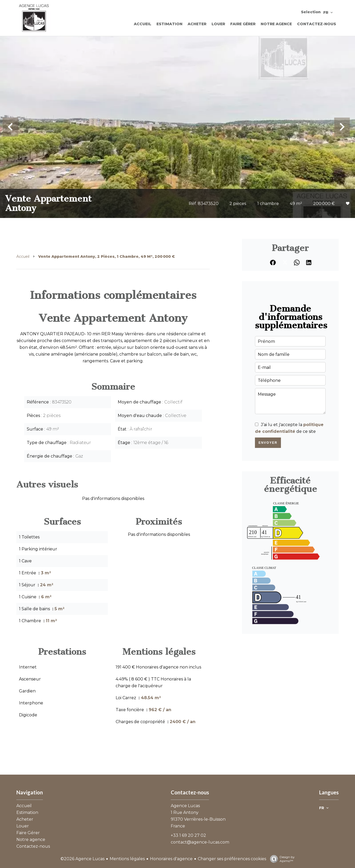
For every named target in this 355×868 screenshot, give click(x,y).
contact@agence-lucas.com (200, 842)
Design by (281, 859)
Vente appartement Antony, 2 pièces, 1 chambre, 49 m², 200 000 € (107, 256)
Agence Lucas (185, 806)
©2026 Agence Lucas (83, 859)
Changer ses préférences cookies (232, 859)
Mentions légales (127, 859)
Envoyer (268, 443)
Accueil (23, 256)
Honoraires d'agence (171, 859)
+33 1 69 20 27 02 (188, 835)
